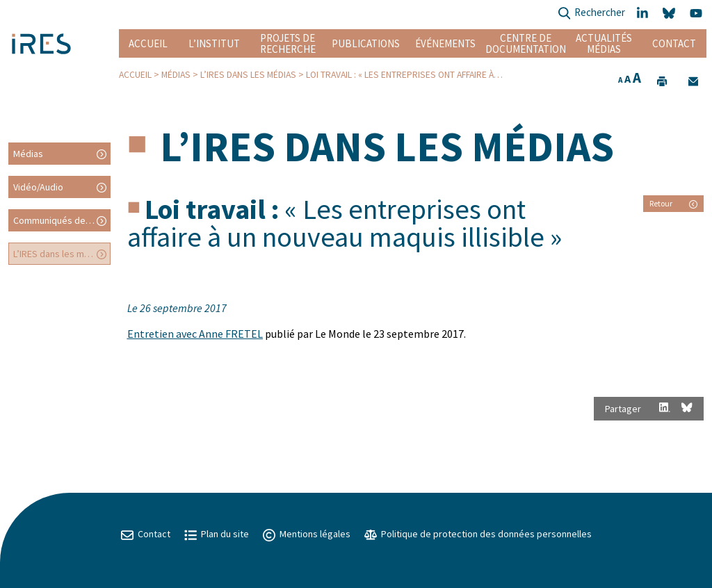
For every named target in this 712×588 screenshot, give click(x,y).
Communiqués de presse (62, 220)
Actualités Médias (604, 43)
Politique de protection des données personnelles (478, 534)
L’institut (214, 43)
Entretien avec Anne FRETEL (195, 334)
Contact (674, 43)
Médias (176, 75)
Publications (366, 43)
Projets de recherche (288, 43)
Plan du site (217, 534)
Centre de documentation (525, 43)
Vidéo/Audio (38, 187)
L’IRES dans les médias (248, 75)
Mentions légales (307, 534)
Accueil (148, 43)
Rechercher (591, 14)
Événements (445, 43)
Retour (673, 203)
